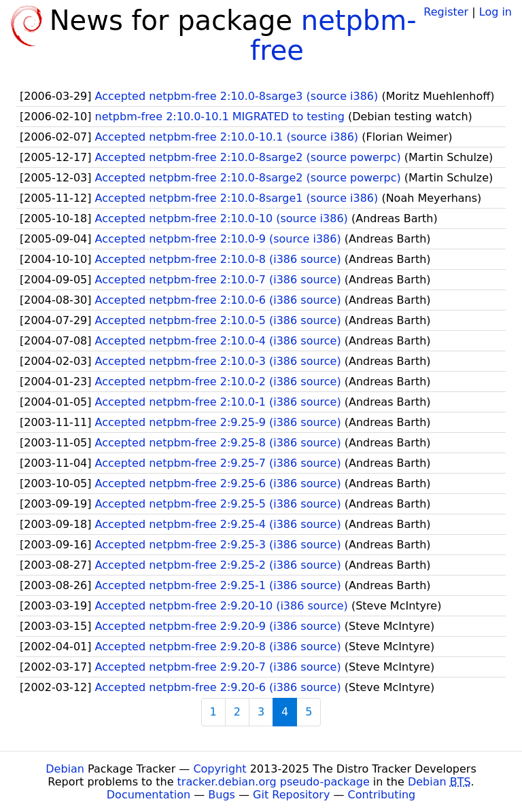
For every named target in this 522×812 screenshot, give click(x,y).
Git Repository (291, 795)
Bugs (222, 795)
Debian (65, 769)
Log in (495, 12)
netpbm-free (333, 35)
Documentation (149, 795)
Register (446, 12)
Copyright (220, 769)
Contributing (382, 795)
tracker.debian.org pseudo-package (274, 782)
